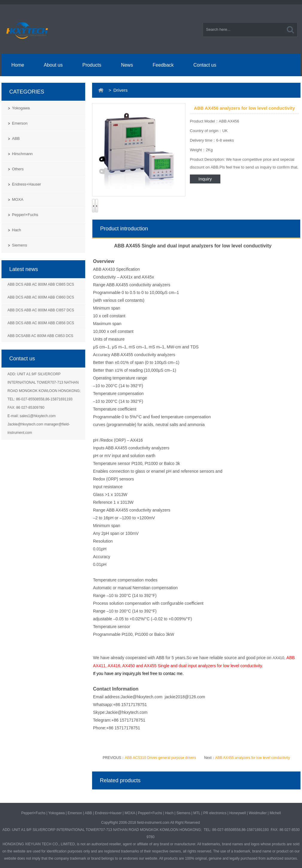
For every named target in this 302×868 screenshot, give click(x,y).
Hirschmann (22, 154)
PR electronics (215, 813)
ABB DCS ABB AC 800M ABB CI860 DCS (41, 297)
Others (18, 169)
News (127, 65)
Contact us (205, 65)
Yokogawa (21, 108)
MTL (197, 813)
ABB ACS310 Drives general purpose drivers (160, 758)
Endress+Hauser (26, 184)
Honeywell (238, 813)
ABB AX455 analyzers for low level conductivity (253, 758)
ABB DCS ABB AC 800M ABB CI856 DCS (41, 323)
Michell (275, 813)
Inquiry (205, 179)
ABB (16, 138)
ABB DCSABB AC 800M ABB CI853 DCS (40, 336)
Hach (16, 230)
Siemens (20, 245)
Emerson (20, 123)
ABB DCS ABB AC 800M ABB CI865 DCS (41, 284)
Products (92, 65)
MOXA (18, 199)
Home (18, 65)
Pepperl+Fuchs (25, 215)
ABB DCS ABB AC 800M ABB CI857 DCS (41, 310)
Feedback (163, 65)
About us (53, 65)
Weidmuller (258, 813)
